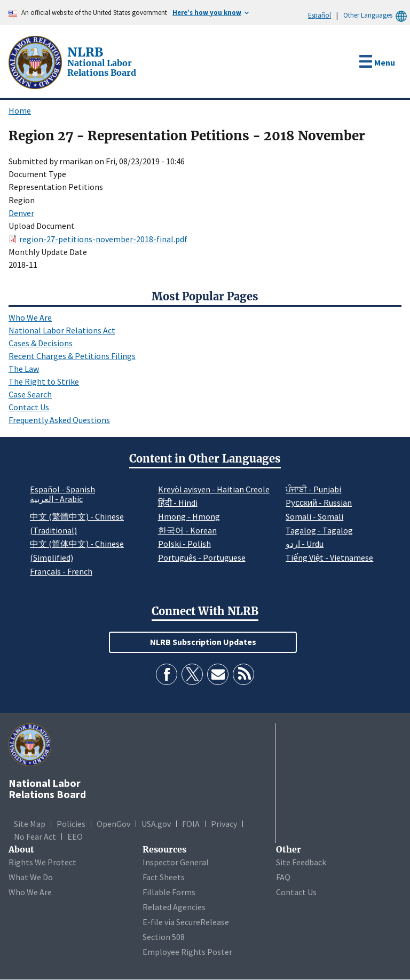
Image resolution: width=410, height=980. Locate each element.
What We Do (31, 877)
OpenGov (113, 824)
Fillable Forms (169, 892)
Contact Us (29, 407)
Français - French (61, 571)
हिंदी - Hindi (178, 503)
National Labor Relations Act (62, 330)
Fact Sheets (164, 877)
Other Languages (377, 15)
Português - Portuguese (202, 557)
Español (320, 15)
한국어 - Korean (187, 530)
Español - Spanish (62, 489)
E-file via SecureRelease (186, 922)
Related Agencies (174, 907)
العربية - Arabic (56, 499)
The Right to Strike (44, 381)
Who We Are (30, 317)
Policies (71, 824)
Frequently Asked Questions (59, 420)
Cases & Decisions (41, 343)
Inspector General (176, 862)
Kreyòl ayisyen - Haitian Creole (214, 489)
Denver (21, 213)
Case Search (30, 394)
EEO (75, 836)
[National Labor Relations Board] (36, 61)
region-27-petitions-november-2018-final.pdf (103, 239)
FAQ (283, 877)
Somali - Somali (314, 516)
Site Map (30, 824)
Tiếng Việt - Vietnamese (329, 557)
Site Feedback (301, 862)
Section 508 (164, 937)
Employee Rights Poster (187, 952)
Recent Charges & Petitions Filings (72, 356)
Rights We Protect (42, 862)
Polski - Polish (184, 544)
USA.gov (156, 824)
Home (20, 110)
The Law (24, 369)
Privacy (224, 824)
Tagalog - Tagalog (319, 530)
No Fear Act (35, 836)
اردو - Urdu (305, 544)
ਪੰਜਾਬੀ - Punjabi (313, 489)
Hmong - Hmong (189, 516)
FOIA (191, 824)
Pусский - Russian (319, 503)
